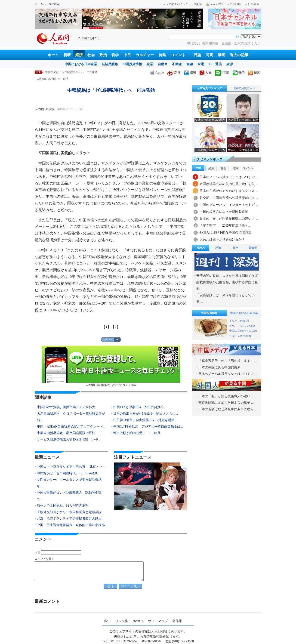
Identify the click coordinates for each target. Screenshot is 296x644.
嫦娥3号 (244, 321)
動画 (222, 55)
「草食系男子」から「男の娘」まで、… (228, 361)
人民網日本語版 (46, 79)
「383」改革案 (247, 326)
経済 (79, 55)
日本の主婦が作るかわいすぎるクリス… (229, 191)
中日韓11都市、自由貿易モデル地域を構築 (144, 420)
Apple (157, 73)
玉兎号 (233, 321)
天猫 (232, 326)
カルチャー (145, 55)
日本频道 (252, 4)
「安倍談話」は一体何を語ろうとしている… (225, 298)
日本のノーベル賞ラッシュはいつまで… (229, 177)
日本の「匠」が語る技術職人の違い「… (229, 219)
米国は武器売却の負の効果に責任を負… (229, 184)
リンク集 (122, 621)
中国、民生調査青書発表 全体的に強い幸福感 (71, 525)
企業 (150, 64)
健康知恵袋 (211, 43)
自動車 (163, 64)
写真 (210, 55)
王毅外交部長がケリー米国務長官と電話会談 (69, 512)
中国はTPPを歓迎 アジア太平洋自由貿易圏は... (148, 427)
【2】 (116, 327)
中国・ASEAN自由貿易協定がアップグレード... (71, 427)
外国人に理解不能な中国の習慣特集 (225, 233)
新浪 (174, 73)
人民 (206, 73)
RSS (254, 73)
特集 (162, 55)
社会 (91, 55)
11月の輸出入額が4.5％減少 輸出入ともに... (146, 414)
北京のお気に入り (247, 43)
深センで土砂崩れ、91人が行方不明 (63, 506)
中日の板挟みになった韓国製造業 (224, 212)
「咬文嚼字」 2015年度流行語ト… (225, 226)
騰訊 (190, 73)
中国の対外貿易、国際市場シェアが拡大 (66, 407)
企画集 (227, 43)
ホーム (53, 55)
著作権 (177, 621)
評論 (197, 55)
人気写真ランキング (209, 88)
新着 (67, 55)
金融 (190, 64)
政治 (103, 55)
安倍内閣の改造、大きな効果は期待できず (227, 276)
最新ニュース (47, 457)
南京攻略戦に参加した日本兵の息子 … (226, 403)
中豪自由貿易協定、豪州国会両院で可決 (66, 433)
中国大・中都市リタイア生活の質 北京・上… (71, 467)
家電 (201, 64)
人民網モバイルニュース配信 (183, 4)
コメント (178, 55)
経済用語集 (110, 64)
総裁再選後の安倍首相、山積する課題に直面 (227, 285)
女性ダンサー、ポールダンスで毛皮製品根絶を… (69, 483)
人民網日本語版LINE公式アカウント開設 (111, 366)
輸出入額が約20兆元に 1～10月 (137, 433)
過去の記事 (239, 55)
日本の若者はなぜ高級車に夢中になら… (228, 409)
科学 (115, 55)
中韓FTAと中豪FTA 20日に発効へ (139, 407)
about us (138, 621)
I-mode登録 (215, 4)
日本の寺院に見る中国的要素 (219, 367)
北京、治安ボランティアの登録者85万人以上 (69, 519)
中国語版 (234, 4)
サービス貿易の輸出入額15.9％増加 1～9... (69, 439)
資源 (230, 64)
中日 (127, 55)
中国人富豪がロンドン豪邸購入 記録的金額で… (69, 496)
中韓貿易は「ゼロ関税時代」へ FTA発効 (71, 72)
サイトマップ (158, 621)
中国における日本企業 (81, 64)
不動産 (177, 64)
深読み (201, 248)
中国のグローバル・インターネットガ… (229, 205)
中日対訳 (193, 43)
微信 (239, 73)
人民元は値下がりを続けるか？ (222, 239)
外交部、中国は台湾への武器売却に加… (229, 198)
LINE (222, 73)
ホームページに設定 (47, 4)
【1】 (106, 327)
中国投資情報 (132, 64)
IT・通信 (215, 64)
